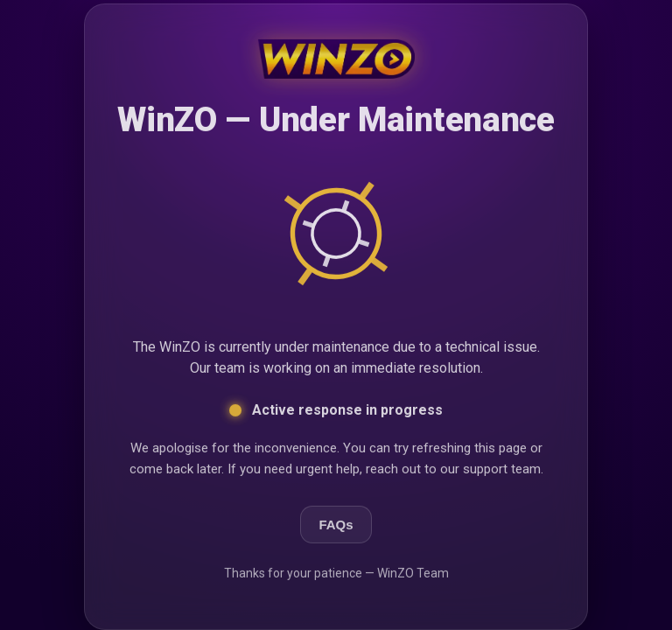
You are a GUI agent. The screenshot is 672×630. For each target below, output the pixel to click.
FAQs (336, 525)
